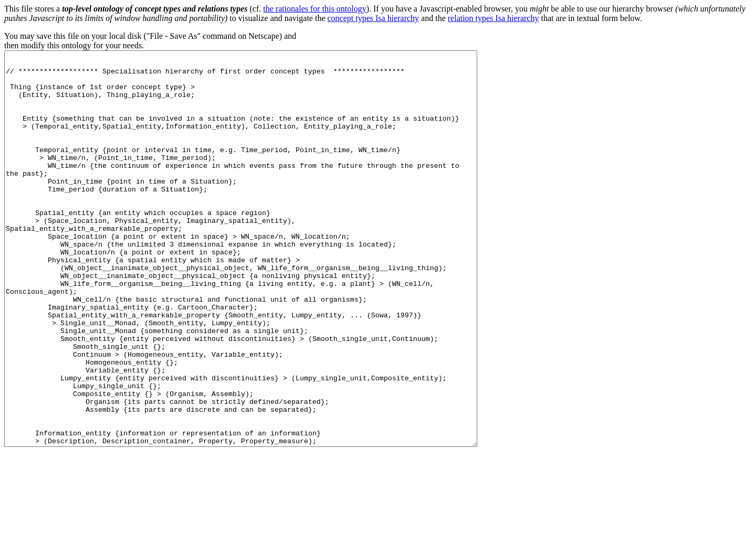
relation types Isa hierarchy (493, 18)
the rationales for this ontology (314, 9)
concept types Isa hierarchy (374, 18)
